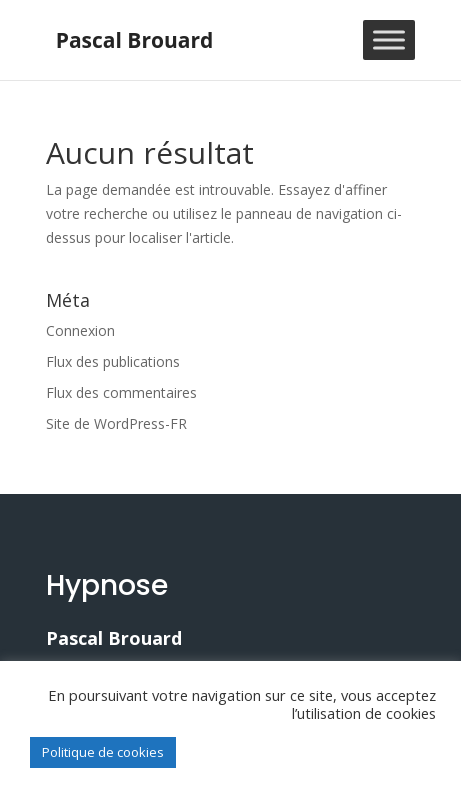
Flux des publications (113, 361)
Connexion (80, 330)
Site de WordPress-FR (116, 423)
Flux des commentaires (121, 392)
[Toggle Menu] (389, 39)
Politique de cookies (103, 752)
